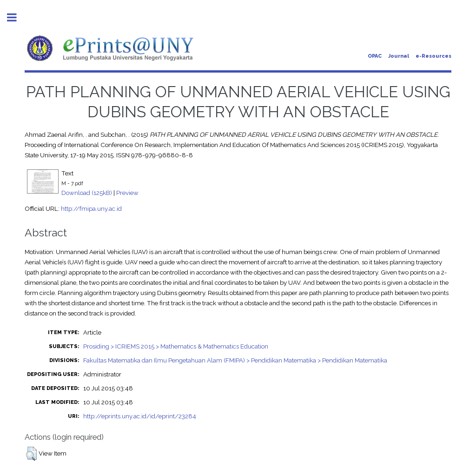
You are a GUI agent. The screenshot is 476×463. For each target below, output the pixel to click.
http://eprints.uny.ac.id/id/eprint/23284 (140, 416)
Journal (399, 56)
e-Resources (433, 56)
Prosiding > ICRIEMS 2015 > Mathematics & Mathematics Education (176, 346)
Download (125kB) (87, 193)
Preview (127, 193)
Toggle (17, 17)
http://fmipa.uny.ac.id (91, 208)
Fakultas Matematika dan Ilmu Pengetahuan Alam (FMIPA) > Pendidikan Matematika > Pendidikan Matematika (235, 360)
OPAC (375, 56)
